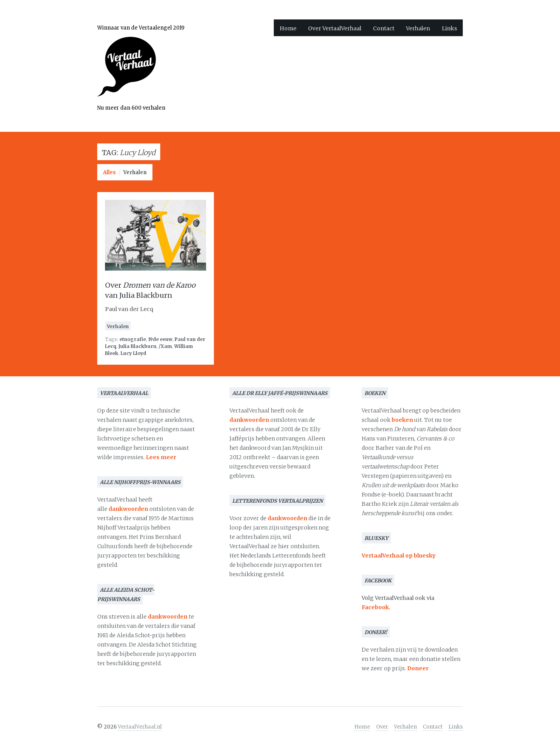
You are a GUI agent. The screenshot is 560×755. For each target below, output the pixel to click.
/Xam (165, 346)
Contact (384, 28)
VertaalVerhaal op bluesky (399, 556)
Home (288, 28)
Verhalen (418, 28)
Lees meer (161, 457)
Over (382, 727)
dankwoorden (128, 509)
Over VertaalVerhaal (335, 28)
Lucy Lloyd (133, 353)
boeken (402, 420)
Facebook (375, 607)
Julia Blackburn (137, 346)
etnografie (133, 339)
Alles (109, 172)
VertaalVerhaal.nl (140, 727)
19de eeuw (160, 339)
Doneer (418, 668)
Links (449, 28)
